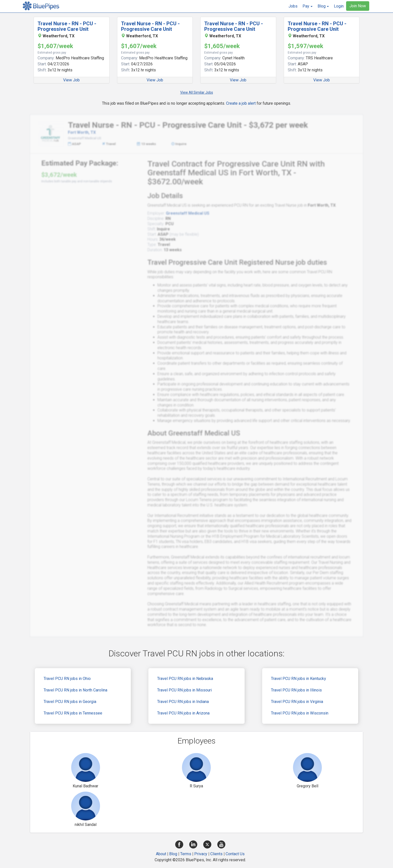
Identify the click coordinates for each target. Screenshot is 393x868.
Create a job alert (241, 103)
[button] (308, 6)
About (161, 854)
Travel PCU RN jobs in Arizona (183, 713)
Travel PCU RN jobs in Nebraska (185, 679)
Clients (216, 854)
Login (339, 6)
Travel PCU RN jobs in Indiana (183, 702)
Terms (186, 854)
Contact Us (235, 854)
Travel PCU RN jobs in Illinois (296, 690)
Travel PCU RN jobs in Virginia (297, 702)
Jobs (293, 6)
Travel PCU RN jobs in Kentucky (299, 679)
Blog (173, 854)
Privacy (201, 854)
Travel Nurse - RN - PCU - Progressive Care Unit (67, 26)
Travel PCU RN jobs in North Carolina (75, 690)
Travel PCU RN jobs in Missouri (184, 690)
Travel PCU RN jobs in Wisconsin (300, 713)
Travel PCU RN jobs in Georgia (70, 702)
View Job (71, 80)
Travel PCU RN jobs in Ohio (67, 679)
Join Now (358, 6)
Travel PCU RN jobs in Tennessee (73, 713)
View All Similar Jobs (197, 92)
